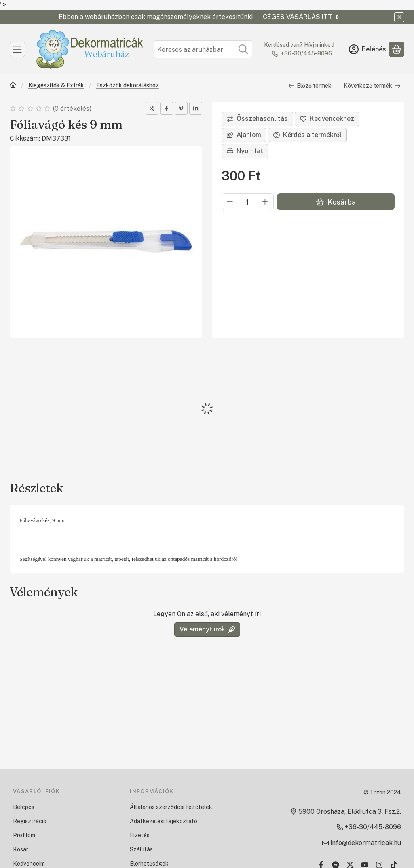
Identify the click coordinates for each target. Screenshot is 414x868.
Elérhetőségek (149, 864)
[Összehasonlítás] (257, 119)
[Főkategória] (13, 86)
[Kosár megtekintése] (397, 49)
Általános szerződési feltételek (171, 807)
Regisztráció (30, 821)
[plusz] (265, 202)
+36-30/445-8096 (306, 53)
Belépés (24, 807)
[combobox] (203, 49)
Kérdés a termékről (307, 135)
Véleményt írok (207, 629)
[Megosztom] (152, 108)
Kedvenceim (29, 864)
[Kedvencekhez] (327, 119)
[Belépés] (368, 49)
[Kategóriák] (17, 49)
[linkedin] (196, 108)
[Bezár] (399, 17)
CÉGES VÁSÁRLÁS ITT (302, 17)
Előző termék (310, 86)
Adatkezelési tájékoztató (164, 821)
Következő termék (372, 86)
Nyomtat (245, 151)
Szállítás (141, 849)
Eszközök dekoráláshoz (128, 85)
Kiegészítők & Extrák (56, 85)
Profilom (24, 835)
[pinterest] (181, 108)
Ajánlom (244, 135)
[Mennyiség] (248, 202)
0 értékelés (73, 109)
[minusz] (230, 202)
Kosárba (336, 202)
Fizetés (140, 835)
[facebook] (167, 108)
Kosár (21, 849)
